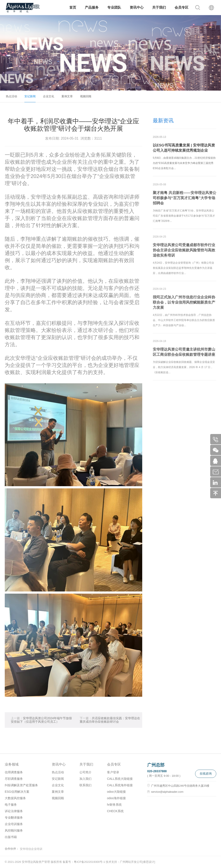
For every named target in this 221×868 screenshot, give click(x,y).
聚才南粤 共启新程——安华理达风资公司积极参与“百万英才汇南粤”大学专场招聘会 (185, 201)
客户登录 (113, 772)
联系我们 (85, 785)
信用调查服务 (14, 772)
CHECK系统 (115, 811)
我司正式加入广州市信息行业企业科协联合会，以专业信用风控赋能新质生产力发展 (184, 306)
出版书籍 (11, 837)
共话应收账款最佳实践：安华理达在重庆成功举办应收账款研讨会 (110, 723)
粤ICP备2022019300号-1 (89, 862)
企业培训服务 (14, 824)
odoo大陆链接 (116, 792)
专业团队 (114, 7)
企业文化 (49, 96)
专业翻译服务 (14, 818)
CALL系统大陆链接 (120, 779)
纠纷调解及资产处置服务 (21, 785)
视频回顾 (86, 96)
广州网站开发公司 (131, 862)
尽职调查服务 (14, 779)
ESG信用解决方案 (17, 792)
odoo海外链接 (116, 798)
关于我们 (159, 7)
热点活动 (11, 96)
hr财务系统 (114, 805)
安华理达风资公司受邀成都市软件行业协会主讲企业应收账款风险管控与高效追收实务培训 (184, 253)
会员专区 (182, 7)
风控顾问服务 (14, 830)
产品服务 (92, 7)
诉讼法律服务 (14, 811)
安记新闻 (30, 96)
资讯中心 (137, 7)
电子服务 (11, 805)
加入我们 (85, 779)
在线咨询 (206, 774)
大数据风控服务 (15, 798)
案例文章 (67, 96)
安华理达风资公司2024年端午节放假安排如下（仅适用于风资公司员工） (41, 723)
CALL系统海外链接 (120, 785)
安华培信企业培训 (31, 849)
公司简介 (85, 772)
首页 (73, 7)
